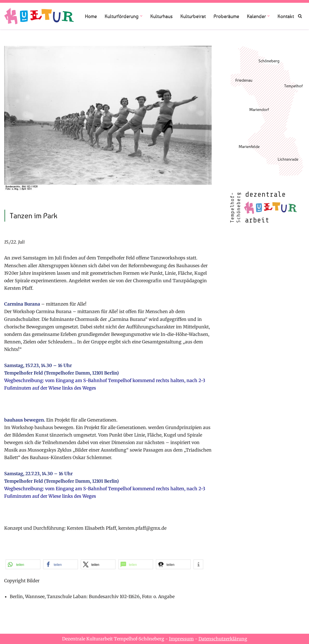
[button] (141, 16)
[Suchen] (300, 16)
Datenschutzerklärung (223, 639)
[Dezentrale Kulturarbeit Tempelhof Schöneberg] (39, 16)
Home (91, 16)
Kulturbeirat (193, 16)
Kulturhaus (161, 16)
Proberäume (226, 16)
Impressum (181, 639)
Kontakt (286, 16)
